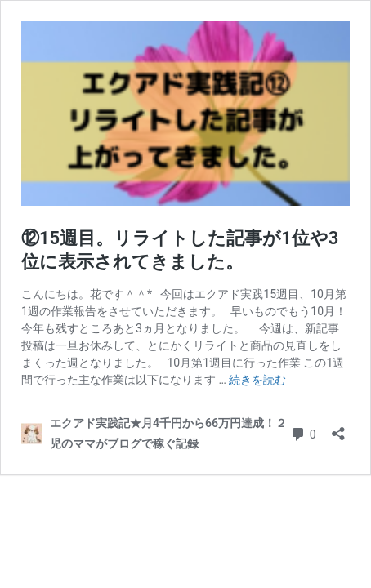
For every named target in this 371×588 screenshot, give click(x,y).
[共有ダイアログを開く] (338, 428)
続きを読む (257, 380)
